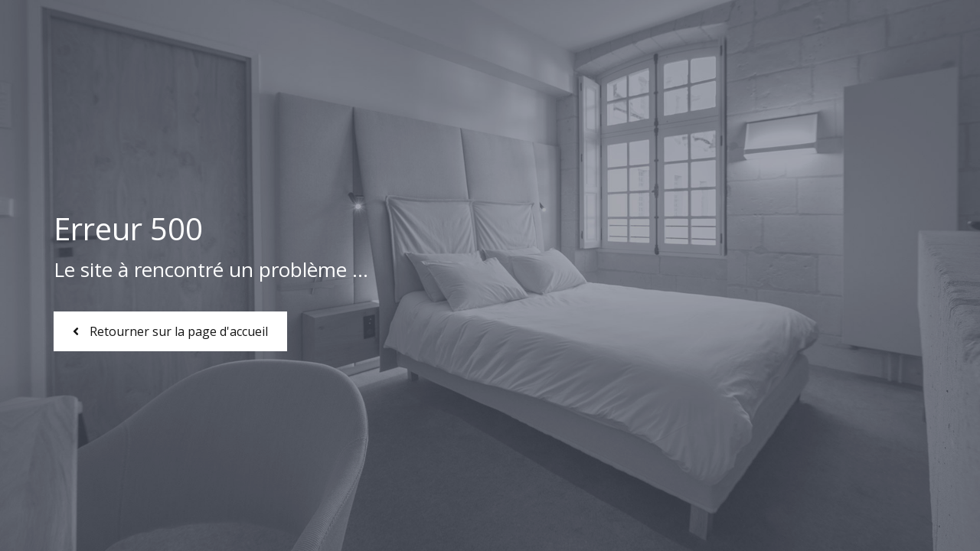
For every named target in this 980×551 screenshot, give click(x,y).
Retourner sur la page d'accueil (170, 331)
